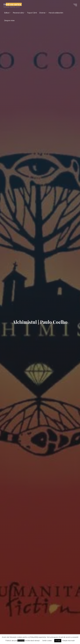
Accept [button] (58, 641)
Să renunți (21, 641)
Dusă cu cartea (13, 4)
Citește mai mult (68, 641)
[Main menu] (75, 5)
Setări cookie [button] (47, 641)
